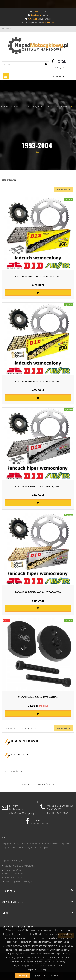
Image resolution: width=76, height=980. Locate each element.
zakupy (38, 15)
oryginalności (38, 19)
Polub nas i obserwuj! (41, 824)
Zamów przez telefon (38, 22)
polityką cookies (48, 966)
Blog (38, 802)
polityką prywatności (27, 966)
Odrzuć (55, 975)
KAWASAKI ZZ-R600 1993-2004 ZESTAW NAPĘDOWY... (38, 276)
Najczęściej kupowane (24, 741)
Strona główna (10, 107)
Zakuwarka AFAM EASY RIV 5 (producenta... (38, 697)
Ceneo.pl (50, 784)
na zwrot (38, 11)
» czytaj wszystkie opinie (14, 771)
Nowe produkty (20, 754)
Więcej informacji (41, 975)
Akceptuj (23, 976)
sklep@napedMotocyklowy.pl (19, 881)
